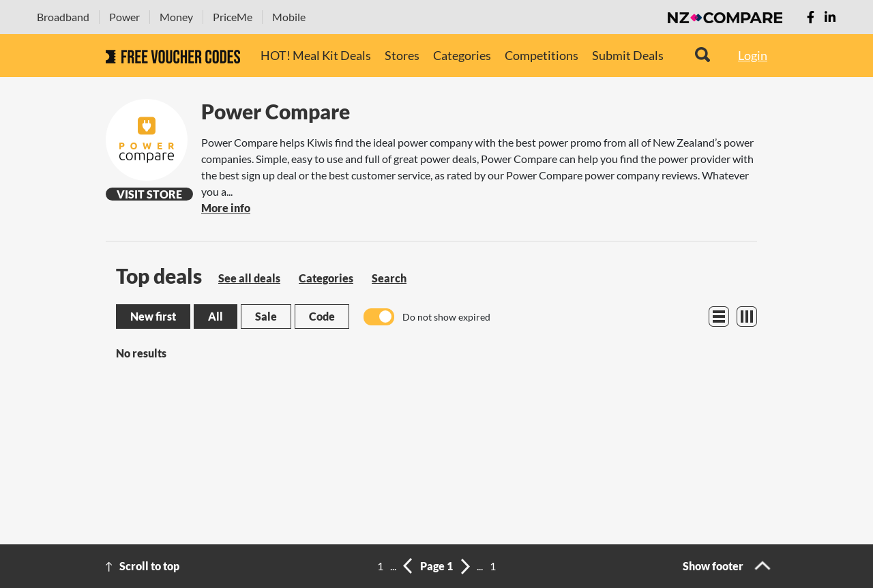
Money (176, 17)
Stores (402, 55)
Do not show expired (446, 317)
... (393, 566)
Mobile (289, 17)
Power (124, 17)
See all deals (249, 278)
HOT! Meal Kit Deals (316, 55)
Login (753, 55)
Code (322, 316)
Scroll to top (149, 566)
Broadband (63, 17)
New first (153, 316)
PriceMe (233, 17)
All (216, 316)
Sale (266, 316)
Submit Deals (628, 55)
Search (389, 278)
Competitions (542, 55)
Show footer (713, 566)
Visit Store (149, 194)
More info (226, 208)
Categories (462, 55)
